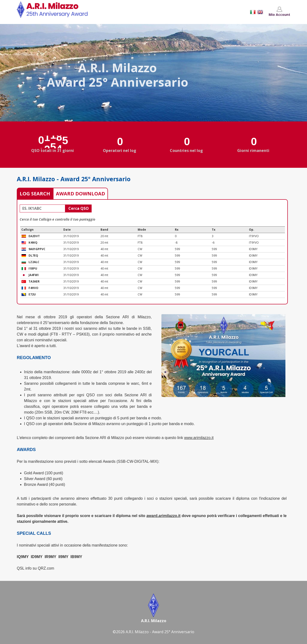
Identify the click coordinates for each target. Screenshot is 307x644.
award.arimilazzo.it (163, 516)
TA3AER (34, 281)
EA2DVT (34, 236)
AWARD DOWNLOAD (80, 194)
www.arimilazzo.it (199, 438)
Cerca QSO (79, 208)
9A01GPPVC (37, 249)
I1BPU (33, 268)
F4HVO (33, 288)
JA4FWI (34, 275)
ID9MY (253, 249)
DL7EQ (33, 256)
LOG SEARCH (35, 194)
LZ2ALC (34, 262)
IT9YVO (254, 236)
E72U (32, 294)
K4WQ (33, 243)
